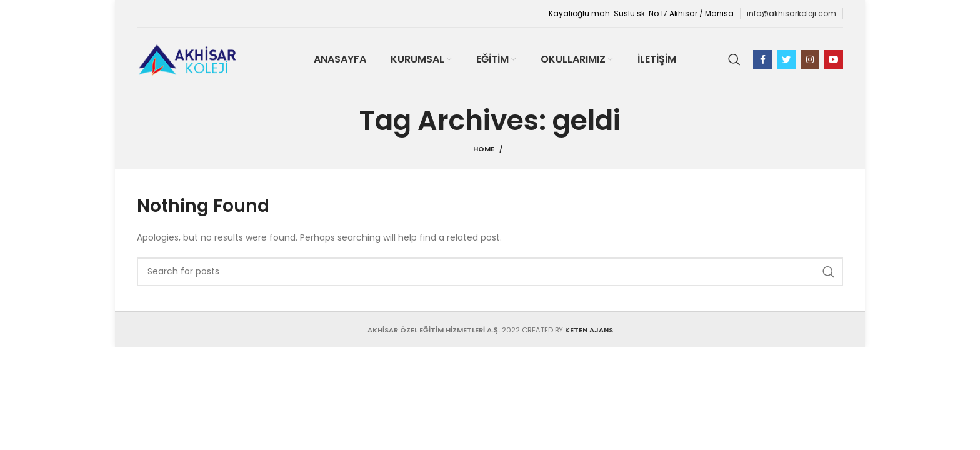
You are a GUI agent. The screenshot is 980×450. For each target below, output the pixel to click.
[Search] (734, 59)
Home (484, 149)
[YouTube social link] (834, 59)
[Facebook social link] (762, 59)
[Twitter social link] (786, 59)
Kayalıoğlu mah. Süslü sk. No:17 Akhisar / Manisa (641, 13)
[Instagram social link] (810, 59)
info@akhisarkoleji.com (792, 13)
